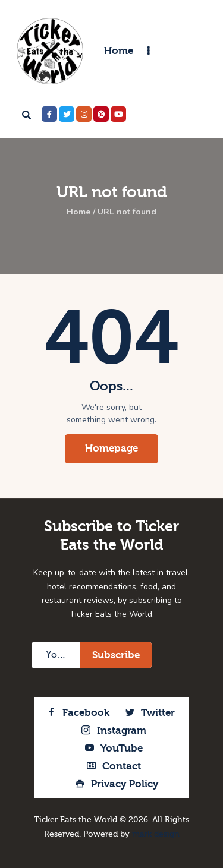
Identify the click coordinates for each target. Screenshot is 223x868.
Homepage (111, 448)
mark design (156, 834)
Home (78, 212)
